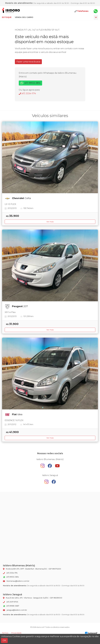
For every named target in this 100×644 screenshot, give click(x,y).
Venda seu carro (24, 17)
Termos (5, 633)
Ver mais (50, 222)
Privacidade (16, 633)
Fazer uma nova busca (28, 62)
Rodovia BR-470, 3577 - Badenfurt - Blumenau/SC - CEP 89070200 (32, 569)
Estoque (7, 17)
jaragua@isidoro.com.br (15, 610)
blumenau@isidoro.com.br (16, 581)
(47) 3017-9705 (10, 602)
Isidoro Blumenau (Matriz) (11, 11)
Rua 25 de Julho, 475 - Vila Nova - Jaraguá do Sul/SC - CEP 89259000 (33, 598)
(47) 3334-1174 (27, 93)
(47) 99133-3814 (30, 83)
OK (4, 640)
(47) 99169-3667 (11, 606)
